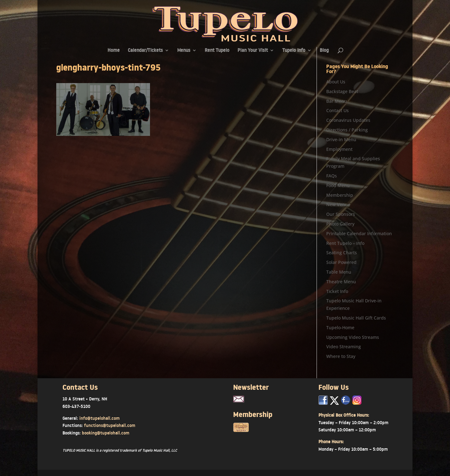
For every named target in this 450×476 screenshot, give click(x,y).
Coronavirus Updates (348, 120)
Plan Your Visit (253, 51)
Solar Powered (341, 262)
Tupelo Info (294, 51)
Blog (324, 51)
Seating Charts (342, 253)
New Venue (338, 204)
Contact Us (337, 110)
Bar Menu (337, 101)
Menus (184, 51)
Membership (340, 195)
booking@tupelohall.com (106, 433)
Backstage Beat (342, 91)
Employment (339, 149)
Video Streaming (344, 347)
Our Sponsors (341, 214)
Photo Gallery (340, 224)
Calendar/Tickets (145, 51)
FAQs (332, 176)
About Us (336, 82)
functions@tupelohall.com (110, 425)
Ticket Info (337, 291)
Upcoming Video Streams (353, 337)
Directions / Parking (347, 130)
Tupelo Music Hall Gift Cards (356, 318)
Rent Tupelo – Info (345, 243)
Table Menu (339, 272)
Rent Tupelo (217, 51)
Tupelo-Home (340, 327)
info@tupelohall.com (100, 418)
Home (114, 51)
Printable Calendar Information (359, 233)
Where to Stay (341, 356)
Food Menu (338, 185)
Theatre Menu (341, 282)
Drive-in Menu (341, 139)
